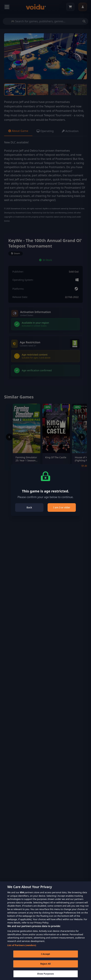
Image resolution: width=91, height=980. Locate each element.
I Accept (45, 957)
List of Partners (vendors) (22, 948)
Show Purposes (45, 976)
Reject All (45, 966)
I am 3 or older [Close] (62, 507)
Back (29, 507)
